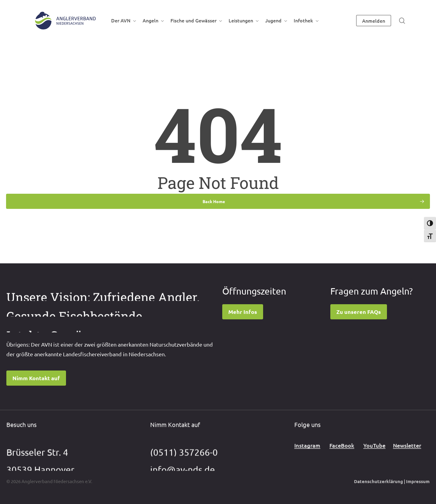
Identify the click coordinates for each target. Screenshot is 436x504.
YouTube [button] (374, 451)
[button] (36, 378)
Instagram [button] (307, 451)
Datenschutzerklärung (378, 481)
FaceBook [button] (342, 451)
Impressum (418, 481)
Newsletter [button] (407, 451)
